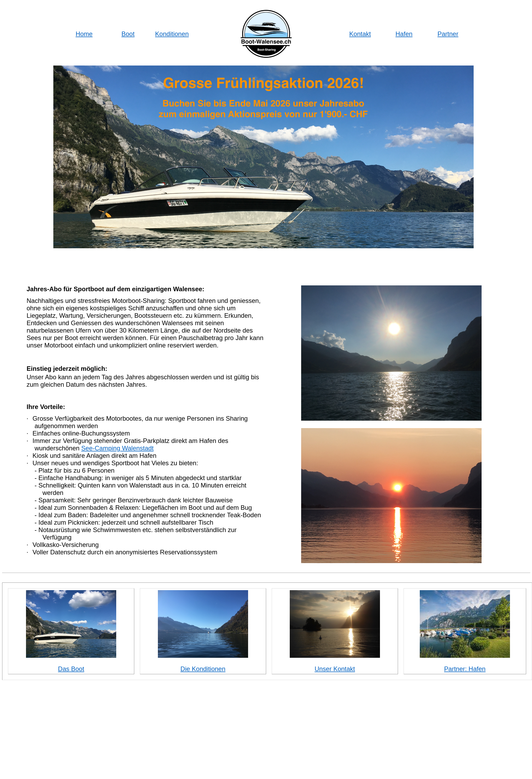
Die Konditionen (203, 669)
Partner (448, 34)
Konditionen (172, 34)
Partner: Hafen (465, 669)
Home (84, 34)
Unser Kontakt (335, 669)
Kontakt (360, 34)
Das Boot (71, 669)
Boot (128, 34)
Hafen (404, 34)
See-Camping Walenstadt (117, 448)
